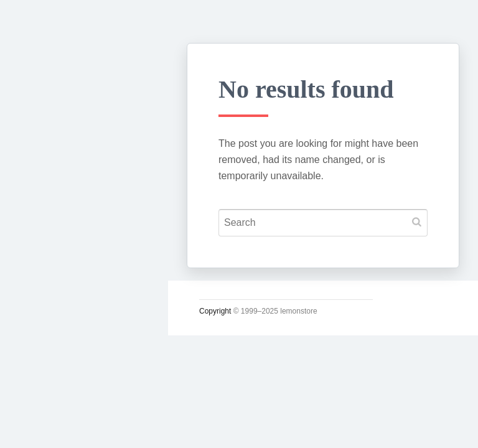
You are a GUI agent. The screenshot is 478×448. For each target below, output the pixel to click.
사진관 (42, 338)
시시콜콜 (47, 222)
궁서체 (42, 194)
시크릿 (42, 309)
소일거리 (47, 251)
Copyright (215, 311)
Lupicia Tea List (67, 396)
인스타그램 (53, 426)
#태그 (39, 368)
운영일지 (47, 281)
